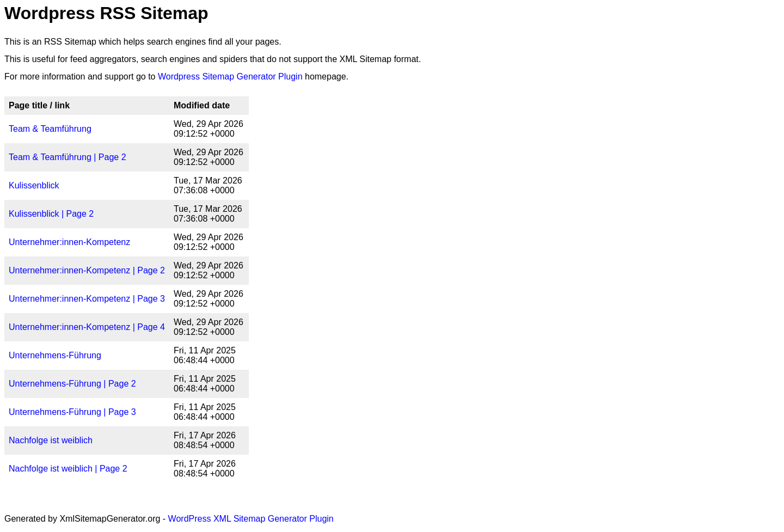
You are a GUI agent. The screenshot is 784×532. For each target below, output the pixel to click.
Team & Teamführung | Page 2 (68, 157)
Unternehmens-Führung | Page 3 (72, 412)
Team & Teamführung (50, 129)
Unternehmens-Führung (55, 355)
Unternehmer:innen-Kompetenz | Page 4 (87, 327)
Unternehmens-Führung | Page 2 (72, 384)
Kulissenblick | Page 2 (51, 214)
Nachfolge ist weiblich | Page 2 (68, 469)
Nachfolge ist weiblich (51, 440)
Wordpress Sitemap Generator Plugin (230, 77)
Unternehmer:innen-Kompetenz (69, 242)
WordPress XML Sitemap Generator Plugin (251, 519)
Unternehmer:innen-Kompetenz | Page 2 (87, 270)
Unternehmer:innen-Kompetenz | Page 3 (87, 299)
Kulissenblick (34, 185)
